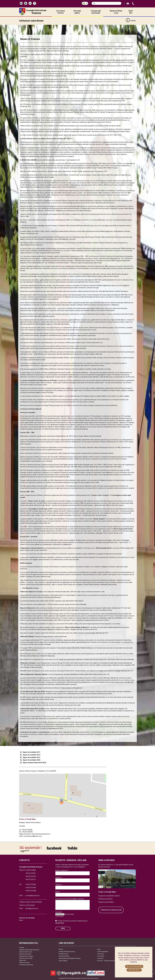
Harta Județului (63, 961)
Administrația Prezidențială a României (70, 958)
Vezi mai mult (134, 970)
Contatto (22, 948)
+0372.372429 (30, 905)
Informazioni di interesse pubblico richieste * (70, 899)
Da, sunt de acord (134, 966)
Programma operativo (105, 899)
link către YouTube (72, 848)
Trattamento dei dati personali (111, 910)
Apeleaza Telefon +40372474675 (133, 4)
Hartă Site (131, 12)
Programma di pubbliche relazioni (109, 896)
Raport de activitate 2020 (32, 760)
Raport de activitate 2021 (32, 757)
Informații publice (77, 12)
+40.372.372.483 (31, 888)
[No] (150, 962)
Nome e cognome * (62, 870)
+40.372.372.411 (31, 879)
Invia (63, 928)
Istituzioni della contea (26, 952)
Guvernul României (64, 956)
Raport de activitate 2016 (32, 755)
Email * (58, 892)
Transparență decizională (96, 12)
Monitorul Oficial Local (116, 12)
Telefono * (59, 885)
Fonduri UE (100, 958)
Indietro (131, 21)
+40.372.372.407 (31, 876)
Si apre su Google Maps (27, 819)
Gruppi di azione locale (26, 958)
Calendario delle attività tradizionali (29, 950)
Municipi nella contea (25, 954)
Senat (99, 949)
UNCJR (61, 949)
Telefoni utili (23, 960)
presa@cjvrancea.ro (32, 908)
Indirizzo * (59, 877)
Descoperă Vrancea (61, 12)
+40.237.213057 (30, 873)
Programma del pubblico (106, 902)
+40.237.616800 (30, 870)
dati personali (60, 923)
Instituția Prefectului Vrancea (67, 952)
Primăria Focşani (63, 954)
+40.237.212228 (30, 884)
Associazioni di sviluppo (26, 956)
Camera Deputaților (103, 952)
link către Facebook (54, 848)
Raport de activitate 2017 (32, 752)
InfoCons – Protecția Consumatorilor (108, 961)
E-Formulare (101, 956)
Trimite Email (128, 4)
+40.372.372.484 (31, 891)
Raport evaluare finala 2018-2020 (34, 763)
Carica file (59, 912)
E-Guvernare (101, 954)
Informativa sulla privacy (26, 965)
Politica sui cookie (24, 963)
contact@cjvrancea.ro (33, 896)
